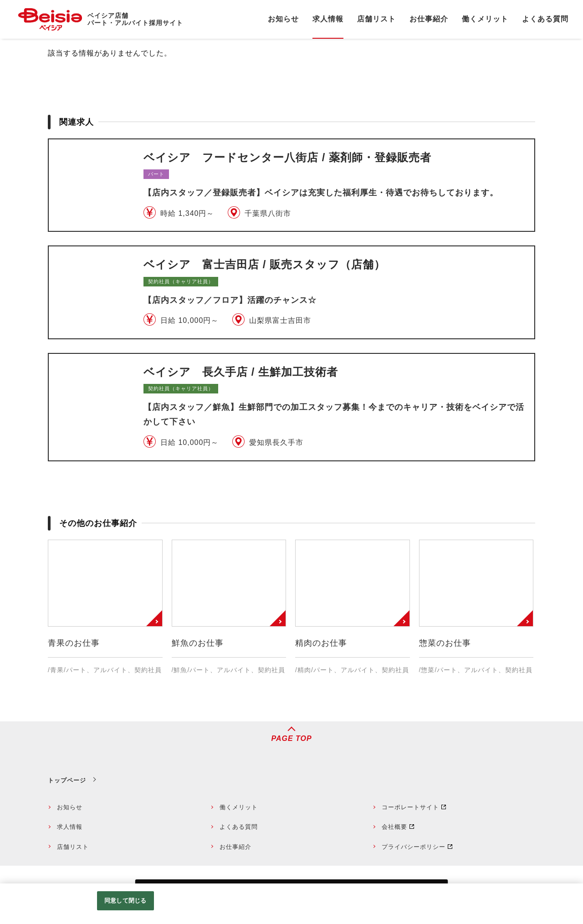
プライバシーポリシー (414, 847)
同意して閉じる (125, 901)
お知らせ (70, 807)
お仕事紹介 (235, 847)
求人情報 (70, 827)
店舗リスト (73, 847)
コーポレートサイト (410, 807)
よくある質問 (239, 827)
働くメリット (239, 807)
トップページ (67, 780)
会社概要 (394, 827)
